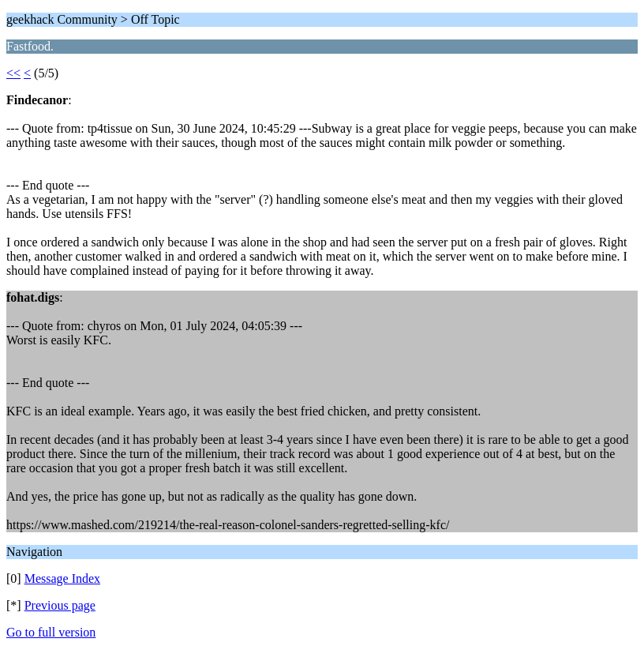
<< (13, 73)
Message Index (62, 578)
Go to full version (51, 632)
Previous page (60, 605)
